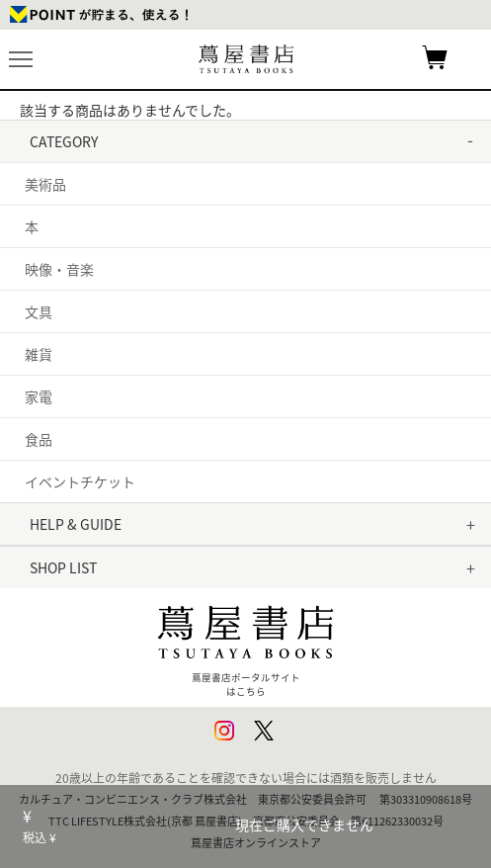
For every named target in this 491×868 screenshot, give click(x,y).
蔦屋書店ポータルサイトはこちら (245, 646)
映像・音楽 (59, 269)
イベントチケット (80, 481)
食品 (39, 439)
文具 (39, 311)
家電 (39, 396)
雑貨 (39, 354)
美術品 (45, 184)
